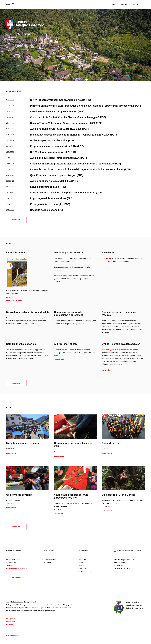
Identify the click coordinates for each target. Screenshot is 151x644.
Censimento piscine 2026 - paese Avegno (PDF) (57, 111)
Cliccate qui (107, 258)
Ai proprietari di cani (66, 344)
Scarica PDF (11, 298)
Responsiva (15, 635)
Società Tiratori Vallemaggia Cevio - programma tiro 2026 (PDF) (66, 123)
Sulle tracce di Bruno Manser (118, 495)
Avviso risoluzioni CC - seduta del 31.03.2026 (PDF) (59, 129)
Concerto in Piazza (112, 443)
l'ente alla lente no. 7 (18, 253)
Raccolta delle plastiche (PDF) (47, 210)
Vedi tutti (16, 220)
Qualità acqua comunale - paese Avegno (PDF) (57, 175)
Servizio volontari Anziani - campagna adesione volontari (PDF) (66, 193)
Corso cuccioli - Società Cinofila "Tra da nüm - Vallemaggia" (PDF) (68, 117)
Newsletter (108, 253)
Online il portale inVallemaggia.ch (121, 344)
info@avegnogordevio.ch (17, 568)
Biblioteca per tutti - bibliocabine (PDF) (52, 140)
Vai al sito (106, 370)
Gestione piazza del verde (69, 253)
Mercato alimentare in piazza (23, 443)
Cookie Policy (11, 622)
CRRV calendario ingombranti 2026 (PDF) (54, 152)
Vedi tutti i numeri (14, 300)
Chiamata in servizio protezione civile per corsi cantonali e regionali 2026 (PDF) (75, 164)
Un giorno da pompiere (19, 495)
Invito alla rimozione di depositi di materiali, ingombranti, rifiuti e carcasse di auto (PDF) (80, 169)
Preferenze (10, 625)
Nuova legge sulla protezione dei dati (27, 312)
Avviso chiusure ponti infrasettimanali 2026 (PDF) (58, 158)
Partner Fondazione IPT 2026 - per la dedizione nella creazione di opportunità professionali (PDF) (86, 106)
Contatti (125, 4)
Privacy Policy (11, 619)
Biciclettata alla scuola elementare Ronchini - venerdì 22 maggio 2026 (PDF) (73, 135)
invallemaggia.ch (109, 350)
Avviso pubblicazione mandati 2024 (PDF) (54, 181)
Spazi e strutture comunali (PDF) (49, 187)
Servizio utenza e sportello (21, 344)
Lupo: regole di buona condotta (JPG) (52, 198)
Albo (114, 4)
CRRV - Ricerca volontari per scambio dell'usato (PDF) (61, 100)
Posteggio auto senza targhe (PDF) (50, 204)
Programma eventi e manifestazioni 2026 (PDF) (57, 146)
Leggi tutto (59, 360)
